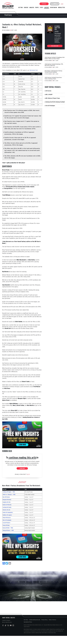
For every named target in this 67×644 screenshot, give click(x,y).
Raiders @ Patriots (7, 505)
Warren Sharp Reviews (7, 622)
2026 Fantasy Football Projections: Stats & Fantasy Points (53, 78)
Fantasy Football (60, 102)
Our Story (26, 620)
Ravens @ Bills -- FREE (8, 528)
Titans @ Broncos (7, 518)
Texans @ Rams (6, 525)
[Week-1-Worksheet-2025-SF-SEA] (22, 47)
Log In (28, 474)
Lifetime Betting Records (35, 620)
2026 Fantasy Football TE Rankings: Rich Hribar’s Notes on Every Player (55, 58)
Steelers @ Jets (6, 510)
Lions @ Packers (6, 523)
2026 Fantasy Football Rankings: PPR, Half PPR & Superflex (54, 65)
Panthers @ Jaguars (7, 515)
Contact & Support (6, 620)
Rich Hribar (7, 30)
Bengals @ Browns (7, 500)
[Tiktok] (6, 625)
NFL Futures (49, 98)
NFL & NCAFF (49, 94)
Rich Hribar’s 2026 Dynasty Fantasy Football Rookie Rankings (54, 71)
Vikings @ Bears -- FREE (8, 530)
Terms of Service (52, 620)
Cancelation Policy (28, 622)
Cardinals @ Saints (7, 507)
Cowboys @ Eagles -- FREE (9, 492)
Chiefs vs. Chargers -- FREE (9, 494)
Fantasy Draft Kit (50, 102)
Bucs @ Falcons (6, 497)
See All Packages (50, 106)
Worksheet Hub (34, 70)
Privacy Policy (45, 620)
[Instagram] (13, 625)
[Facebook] (3, 625)
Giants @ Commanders (8, 512)
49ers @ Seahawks (7, 520)
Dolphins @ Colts (7, 502)
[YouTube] (11, 625)
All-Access (48, 91)
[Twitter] (8, 625)
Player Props (56, 98)
